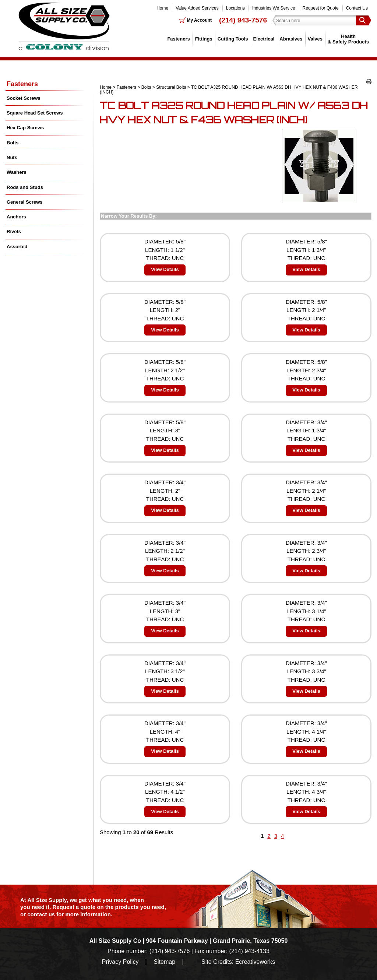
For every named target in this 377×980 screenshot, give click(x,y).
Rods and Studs (25, 187)
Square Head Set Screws (35, 113)
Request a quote (75, 907)
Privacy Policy (120, 962)
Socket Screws (24, 98)
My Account (200, 20)
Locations (235, 8)
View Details (165, 269)
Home (162, 8)
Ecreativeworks (255, 962)
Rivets (14, 231)
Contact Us (357, 8)
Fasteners (178, 39)
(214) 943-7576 (243, 20)
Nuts (12, 157)
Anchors (16, 217)
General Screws (25, 202)
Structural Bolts (171, 87)
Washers (17, 172)
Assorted (17, 247)
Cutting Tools (233, 39)
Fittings (204, 39)
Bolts (146, 87)
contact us (41, 914)
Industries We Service (274, 8)
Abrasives (291, 39)
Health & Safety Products (348, 39)
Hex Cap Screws (25, 128)
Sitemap (164, 962)
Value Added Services (197, 8)
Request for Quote (321, 8)
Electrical (264, 39)
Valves (315, 39)
